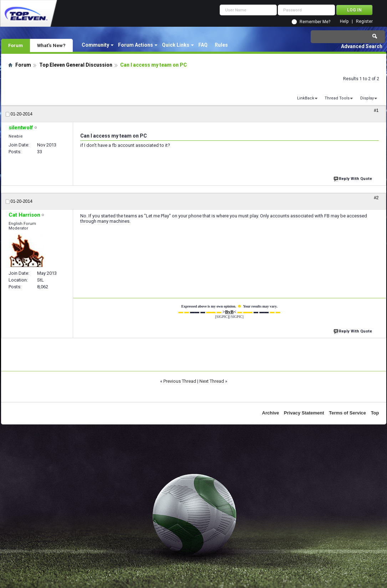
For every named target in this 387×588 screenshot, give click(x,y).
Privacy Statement (304, 413)
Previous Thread (180, 381)
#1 (376, 110)
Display (367, 98)
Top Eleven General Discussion (76, 65)
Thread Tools (337, 98)
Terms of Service (347, 413)
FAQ (203, 45)
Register (364, 22)
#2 (376, 198)
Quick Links (176, 45)
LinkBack (306, 98)
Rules (221, 45)
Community (95, 45)
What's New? (51, 45)
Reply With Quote (353, 178)
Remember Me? (315, 22)
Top (375, 413)
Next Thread (212, 381)
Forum (16, 45)
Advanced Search (362, 46)
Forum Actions (136, 45)
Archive (271, 413)
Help (344, 22)
